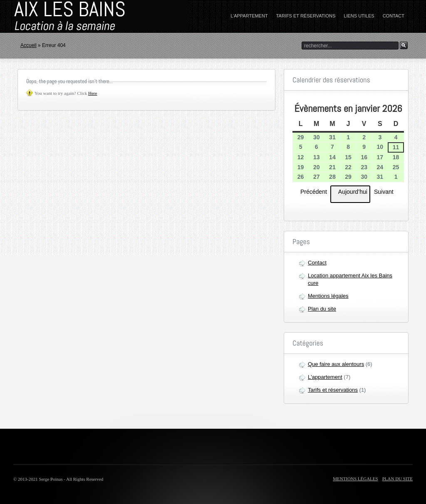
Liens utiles (359, 16)
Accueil (28, 45)
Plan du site (322, 309)
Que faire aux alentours (336, 364)
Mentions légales (328, 296)
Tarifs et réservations (306, 16)
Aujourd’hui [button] (350, 194)
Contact (394, 16)
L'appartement (325, 377)
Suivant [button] (386, 191)
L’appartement (249, 16)
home (65, 16)
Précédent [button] (311, 191)
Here (93, 93)
